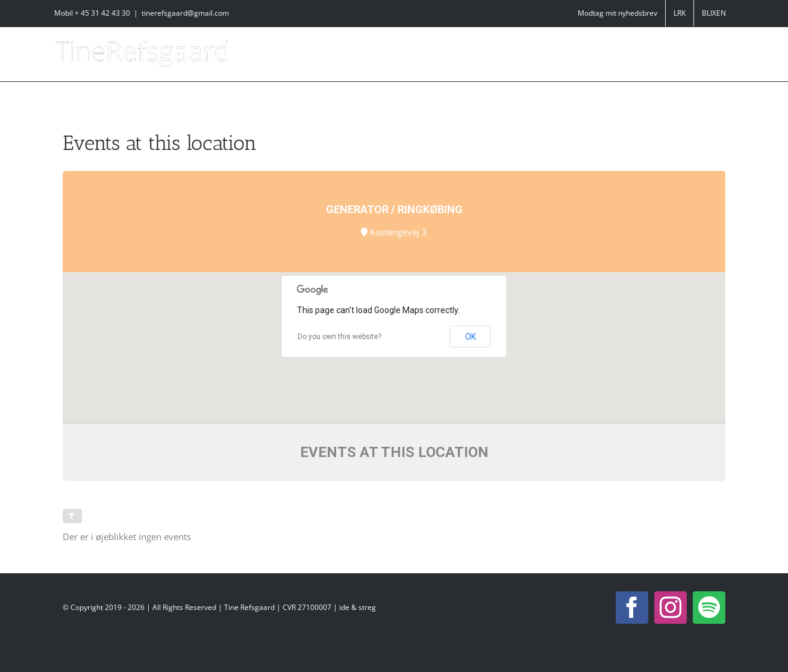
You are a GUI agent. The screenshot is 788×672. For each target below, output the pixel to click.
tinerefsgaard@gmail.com (185, 13)
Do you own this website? (339, 337)
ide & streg (358, 607)
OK (471, 337)
